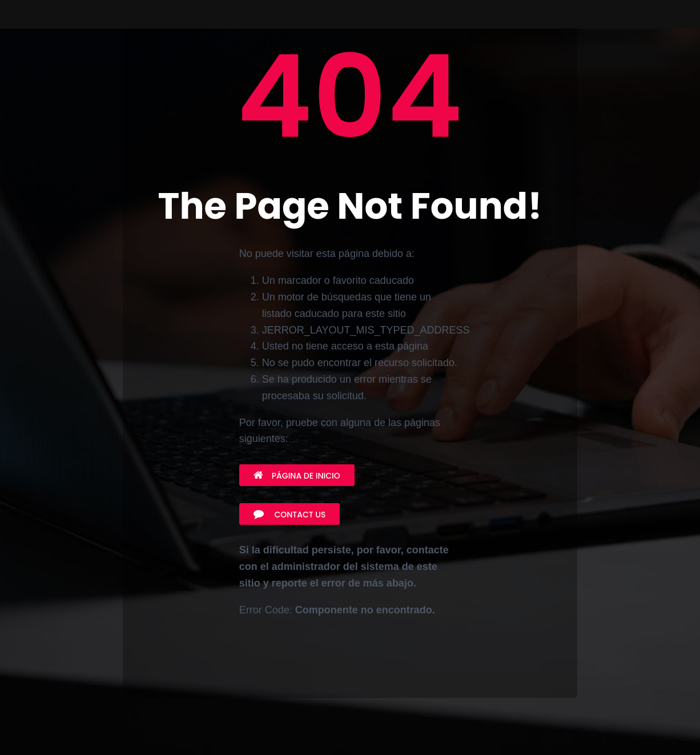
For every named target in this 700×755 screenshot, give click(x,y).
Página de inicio (297, 476)
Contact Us (290, 515)
